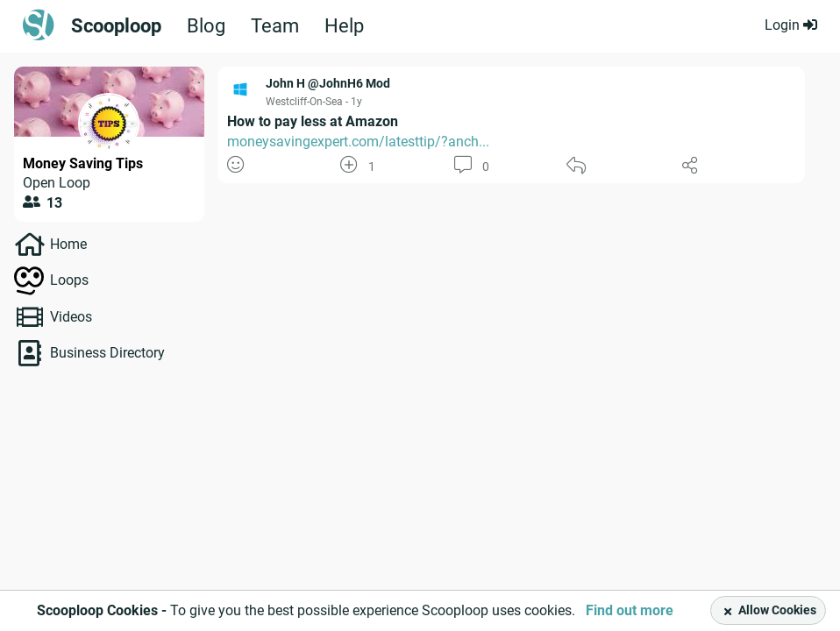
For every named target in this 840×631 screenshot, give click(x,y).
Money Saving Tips (83, 163)
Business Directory (107, 353)
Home (68, 244)
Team (275, 26)
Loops (69, 280)
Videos (71, 317)
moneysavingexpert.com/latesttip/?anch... (358, 142)
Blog (206, 26)
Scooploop (116, 26)
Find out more (630, 610)
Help (344, 26)
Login (791, 25)
